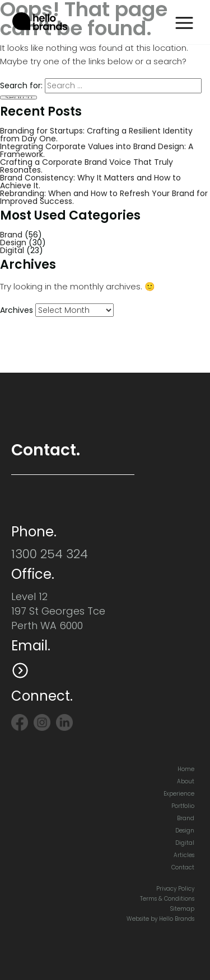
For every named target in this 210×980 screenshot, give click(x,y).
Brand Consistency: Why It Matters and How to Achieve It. (90, 182)
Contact (183, 867)
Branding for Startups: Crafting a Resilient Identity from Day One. (96, 135)
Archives (17, 310)
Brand (11, 235)
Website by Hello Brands (160, 919)
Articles (184, 855)
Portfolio (183, 806)
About (186, 781)
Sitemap (182, 909)
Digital (12, 250)
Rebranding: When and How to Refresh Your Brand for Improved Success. (104, 197)
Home (186, 769)
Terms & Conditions (167, 899)
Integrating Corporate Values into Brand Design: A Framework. (97, 150)
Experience (179, 794)
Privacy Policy (175, 889)
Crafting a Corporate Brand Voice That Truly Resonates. (87, 166)
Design (13, 242)
